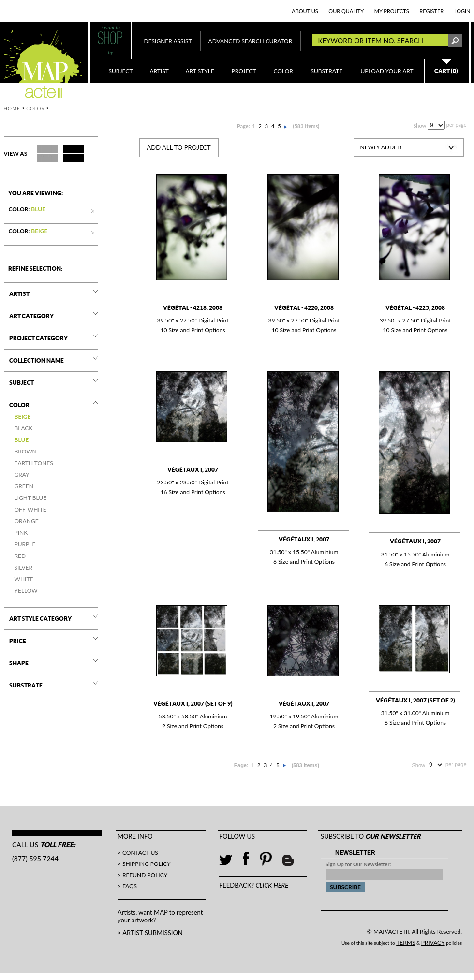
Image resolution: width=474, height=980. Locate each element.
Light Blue (31, 498)
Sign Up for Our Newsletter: (358, 864)
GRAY (22, 475)
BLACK (24, 428)
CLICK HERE (272, 885)
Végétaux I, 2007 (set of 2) (415, 700)
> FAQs (127, 886)
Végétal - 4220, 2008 (304, 308)
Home (12, 108)
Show (420, 125)
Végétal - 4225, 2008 (415, 308)
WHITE (24, 579)
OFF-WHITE (30, 509)
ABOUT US (305, 11)
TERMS (406, 943)
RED (20, 556)
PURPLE (25, 544)
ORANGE (27, 521)
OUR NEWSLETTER (393, 836)
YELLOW (26, 591)
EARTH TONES (34, 463)
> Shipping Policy (144, 864)
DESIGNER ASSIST (168, 41)
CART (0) (446, 71)
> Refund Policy (142, 875)
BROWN (26, 451)
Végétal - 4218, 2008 (193, 308)
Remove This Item (94, 212)
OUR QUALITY (346, 11)
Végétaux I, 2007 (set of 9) (193, 704)
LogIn (462, 11)
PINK (21, 533)
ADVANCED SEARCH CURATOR (251, 41)
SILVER (24, 567)
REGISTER (431, 11)
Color (35, 108)
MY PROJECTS (392, 11)
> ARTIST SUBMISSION (150, 933)
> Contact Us (138, 853)
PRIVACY (433, 943)
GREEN (24, 486)
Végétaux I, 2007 (193, 470)
